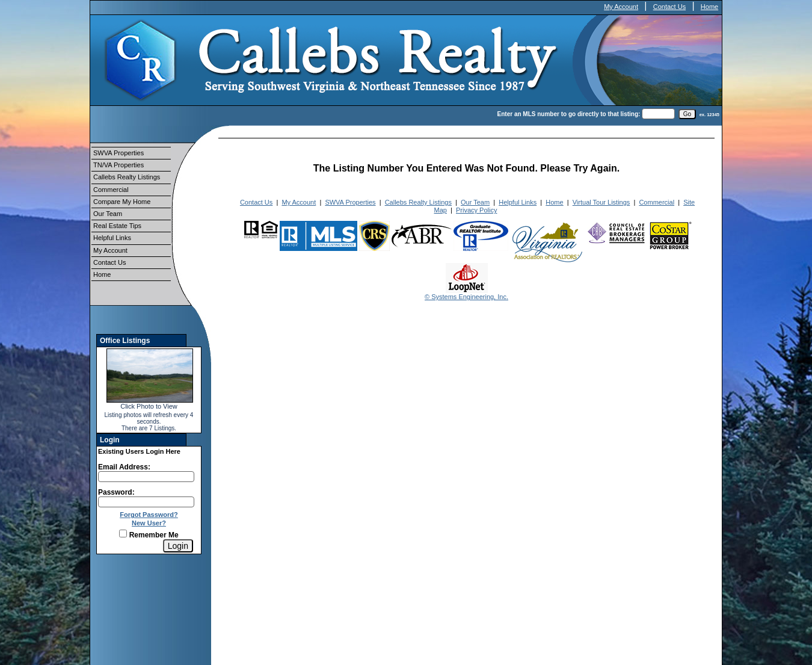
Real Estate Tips (117, 226)
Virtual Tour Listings (601, 202)
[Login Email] (146, 477)
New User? (149, 523)
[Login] (178, 546)
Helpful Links (112, 238)
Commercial (111, 190)
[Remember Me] (123, 534)
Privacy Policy (476, 210)
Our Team (108, 214)
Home (709, 7)
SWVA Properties (118, 153)
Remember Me (149, 535)
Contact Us (669, 7)
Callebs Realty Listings (127, 177)
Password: (116, 492)
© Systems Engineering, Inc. (466, 297)
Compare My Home (122, 202)
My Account (621, 7)
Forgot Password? (149, 515)
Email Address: (124, 467)
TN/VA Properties (118, 165)
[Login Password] (146, 502)
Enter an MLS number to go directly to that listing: (569, 114)
